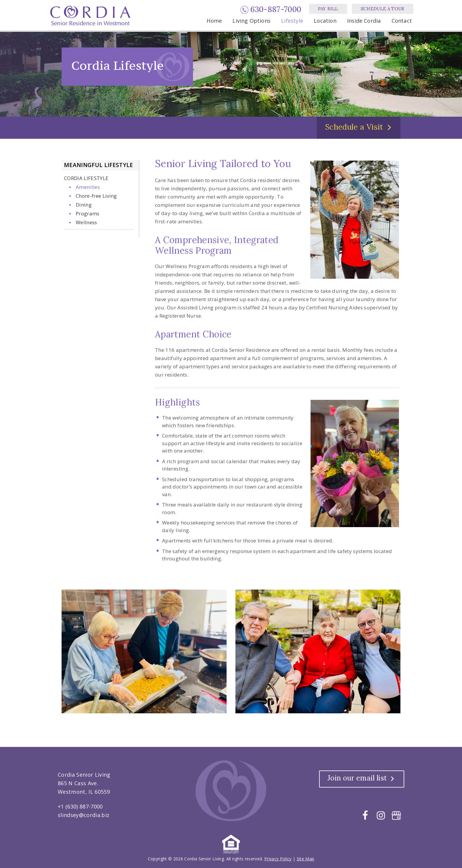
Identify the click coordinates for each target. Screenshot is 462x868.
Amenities (88, 187)
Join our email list (357, 778)
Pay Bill (328, 9)
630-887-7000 (276, 9)
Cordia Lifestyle (86, 178)
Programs (88, 213)
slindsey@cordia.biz (84, 815)
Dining (84, 205)
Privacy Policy (278, 859)
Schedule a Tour (383, 9)
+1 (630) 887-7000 (80, 806)
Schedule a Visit (354, 127)
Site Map (306, 859)
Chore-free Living (96, 196)
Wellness (86, 222)
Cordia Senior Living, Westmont (91, 15)
